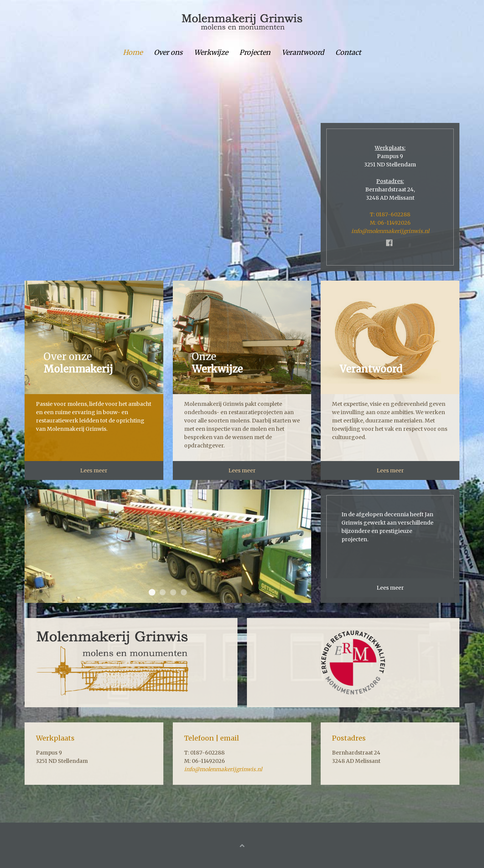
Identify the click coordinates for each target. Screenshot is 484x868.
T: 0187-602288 (390, 214)
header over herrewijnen (152, 592)
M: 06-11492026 (390, 223)
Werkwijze (211, 52)
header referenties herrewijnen (163, 592)
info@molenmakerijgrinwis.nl (390, 231)
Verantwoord (303, 52)
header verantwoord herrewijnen (173, 592)
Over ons (168, 52)
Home (133, 52)
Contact (348, 52)
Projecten (255, 52)
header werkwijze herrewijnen (184, 592)
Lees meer (94, 470)
